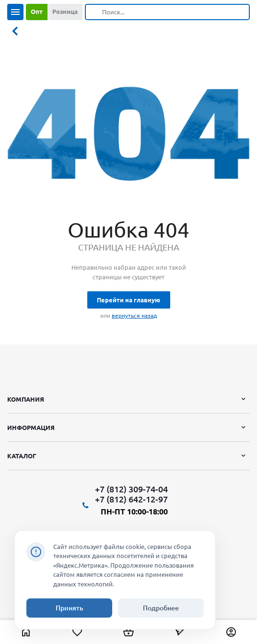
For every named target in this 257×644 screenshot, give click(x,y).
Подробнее (161, 608)
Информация (31, 428)
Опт (37, 12)
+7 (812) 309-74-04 (131, 489)
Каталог (22, 456)
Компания (26, 399)
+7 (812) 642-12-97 (131, 499)
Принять (70, 608)
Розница (65, 12)
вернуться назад (134, 316)
